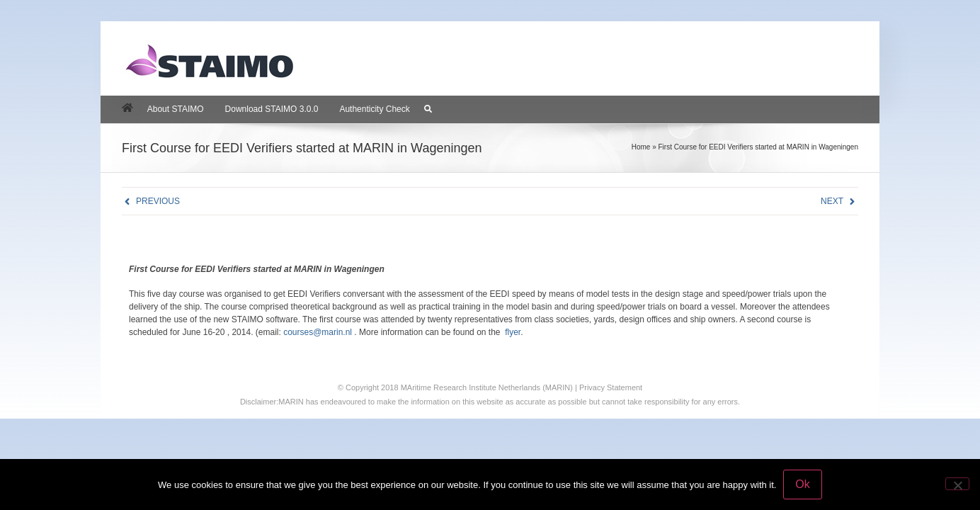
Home (641, 147)
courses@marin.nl (318, 332)
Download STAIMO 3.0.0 (272, 109)
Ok (802, 484)
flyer (513, 332)
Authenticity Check (374, 109)
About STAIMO (176, 109)
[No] (957, 484)
